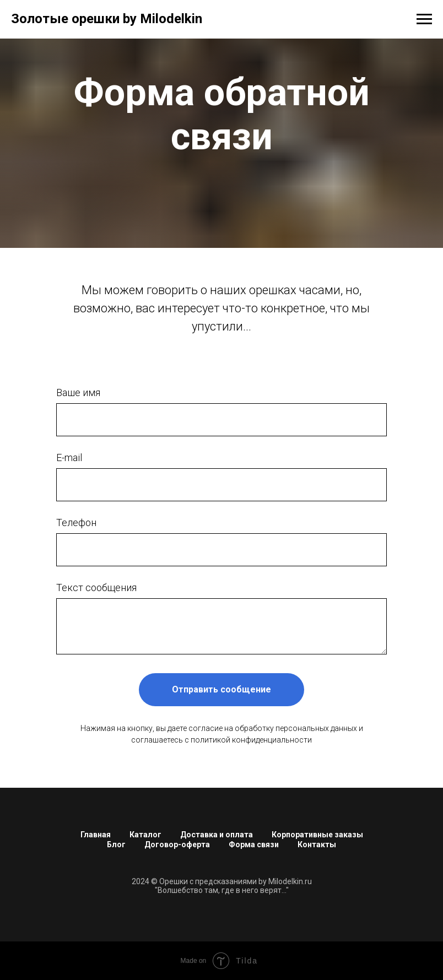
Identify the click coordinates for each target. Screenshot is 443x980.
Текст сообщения (96, 588)
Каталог (145, 835)
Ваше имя (78, 392)
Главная (96, 835)
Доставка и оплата (217, 835)
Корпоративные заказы (317, 835)
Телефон (76, 523)
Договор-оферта (177, 844)
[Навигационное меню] (424, 19)
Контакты (317, 844)
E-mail (69, 457)
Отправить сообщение (221, 689)
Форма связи (254, 844)
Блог (116, 844)
